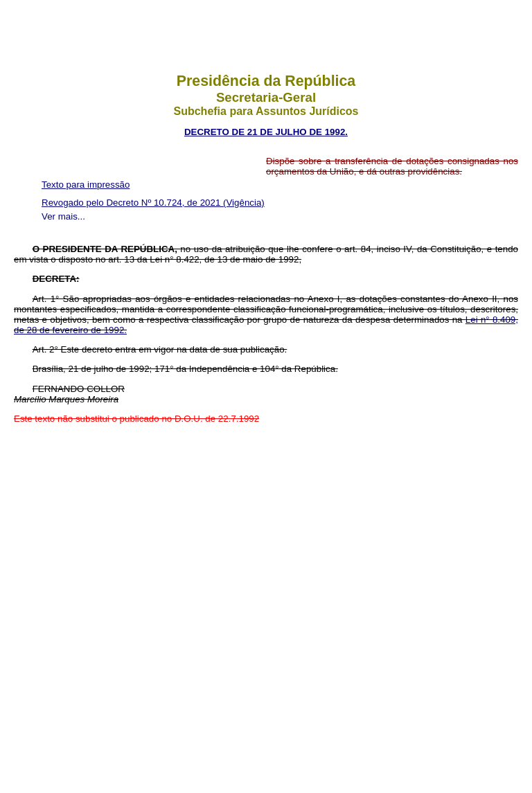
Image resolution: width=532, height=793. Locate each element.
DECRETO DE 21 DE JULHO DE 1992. (266, 132)
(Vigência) (244, 203)
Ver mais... (63, 216)
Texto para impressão (86, 185)
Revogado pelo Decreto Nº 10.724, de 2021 (132, 203)
